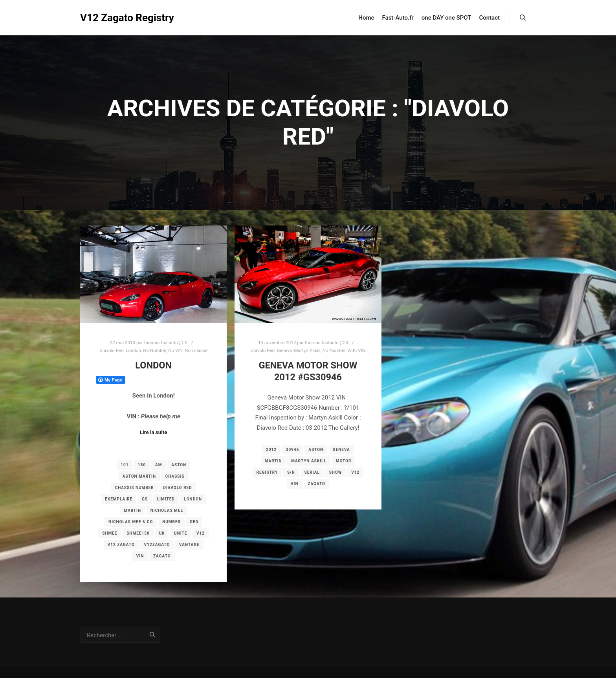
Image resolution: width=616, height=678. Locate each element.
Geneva (284, 350)
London (133, 350)
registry (267, 472)
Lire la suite (154, 432)
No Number (155, 350)
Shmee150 (138, 533)
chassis (175, 476)
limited (166, 499)
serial (312, 472)
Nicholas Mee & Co (131, 522)
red (194, 522)
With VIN (357, 350)
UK (162, 533)
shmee (110, 533)
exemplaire (119, 499)
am (159, 465)
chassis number (135, 488)
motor (344, 461)
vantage (189, 545)
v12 (201, 533)
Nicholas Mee (167, 510)
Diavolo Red (111, 350)
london (193, 499)
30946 (293, 450)
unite (181, 533)
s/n (291, 472)
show (336, 472)
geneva (341, 450)
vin (140, 556)
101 (125, 465)
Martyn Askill (307, 350)
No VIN (175, 350)
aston (179, 465)
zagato (162, 556)
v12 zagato (121, 545)
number (171, 522)
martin (132, 510)
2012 (271, 450)
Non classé (196, 350)
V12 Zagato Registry (119, 18)
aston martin (139, 476)
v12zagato (157, 545)
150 (142, 465)
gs (145, 499)
